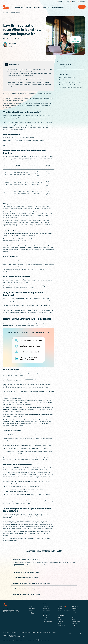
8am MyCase (46, 608)
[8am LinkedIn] (80, 633)
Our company (75, 606)
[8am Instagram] (77, 633)
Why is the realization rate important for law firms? (70, 82)
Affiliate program (76, 622)
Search (59, 2)
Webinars (60, 620)
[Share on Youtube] (67, 67)
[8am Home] (8, 7)
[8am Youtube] (83, 633)
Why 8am (74, 614)
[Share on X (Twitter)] (62, 67)
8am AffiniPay (46, 618)
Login (66, 2)
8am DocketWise (47, 612)
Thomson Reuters (19, 564)
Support (73, 2)
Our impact (75, 612)
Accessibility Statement (25, 632)
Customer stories (62, 625)
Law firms (31, 606)
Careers (74, 616)
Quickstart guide (62, 606)
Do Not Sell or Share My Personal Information (46, 632)
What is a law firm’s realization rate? (67, 77)
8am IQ (45, 620)
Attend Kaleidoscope (58, 8)
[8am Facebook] (70, 633)
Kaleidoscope (75, 618)
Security (74, 625)
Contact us (82, 2)
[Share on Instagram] (63, 67)
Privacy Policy (6, 632)
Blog (59, 618)
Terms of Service (15, 632)
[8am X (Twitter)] (73, 633)
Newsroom (60, 621)
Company (47, 8)
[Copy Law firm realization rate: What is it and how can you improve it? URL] (68, 67)
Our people (75, 608)
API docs (61, 608)
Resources (38, 8)
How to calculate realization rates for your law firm (70, 80)
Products (30, 8)
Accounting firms (32, 608)
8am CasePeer (47, 610)
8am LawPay (46, 606)
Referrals (74, 620)
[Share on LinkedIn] (65, 67)
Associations (31, 610)
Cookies (33, 632)
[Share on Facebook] (60, 67)
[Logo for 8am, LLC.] (12, 605)
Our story (74, 610)
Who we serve (20, 8)
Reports (59, 623)
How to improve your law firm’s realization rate (69, 85)
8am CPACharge (47, 614)
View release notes (47, 622)
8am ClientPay (46, 616)
